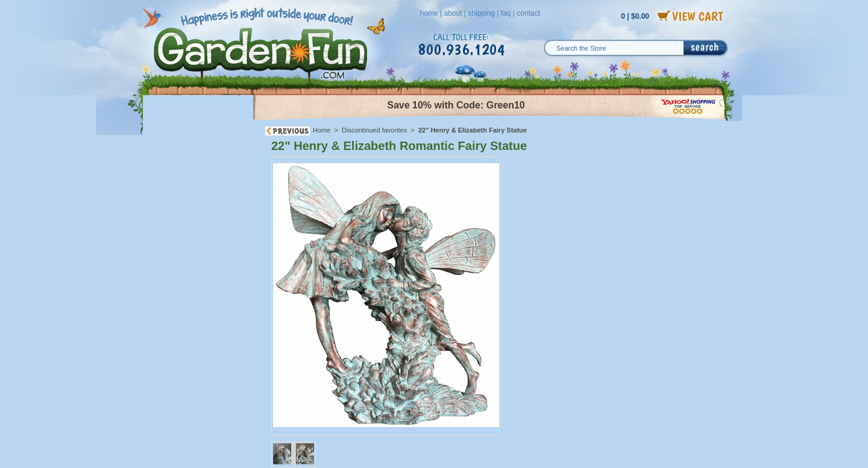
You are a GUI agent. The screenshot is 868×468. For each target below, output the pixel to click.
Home (322, 130)
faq (506, 13)
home (429, 13)
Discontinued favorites (374, 130)
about (453, 13)
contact (528, 13)
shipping (481, 13)
